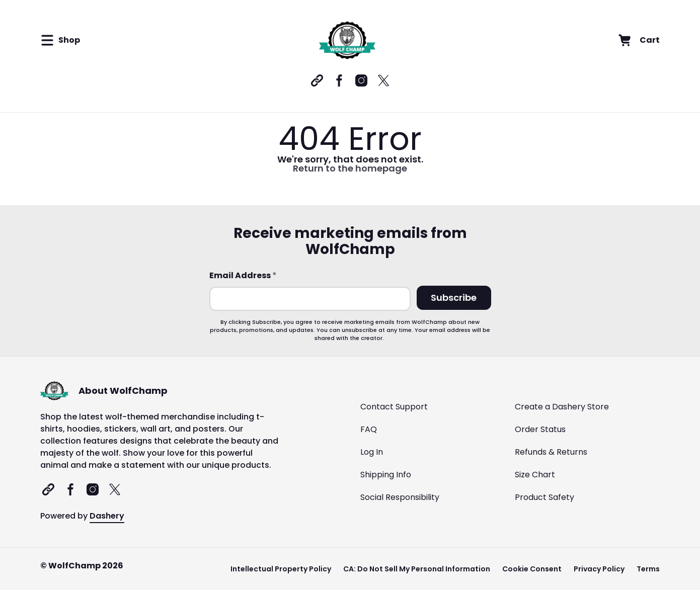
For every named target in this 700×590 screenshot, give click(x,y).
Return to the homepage (350, 168)
